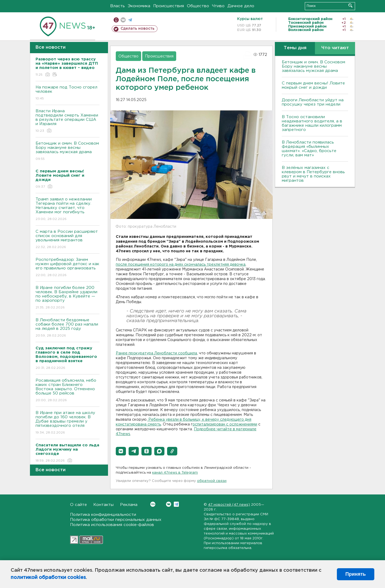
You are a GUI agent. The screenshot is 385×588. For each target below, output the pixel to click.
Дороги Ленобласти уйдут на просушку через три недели (313, 102)
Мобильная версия (116, 20)
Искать (350, 5)
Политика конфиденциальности (103, 515)
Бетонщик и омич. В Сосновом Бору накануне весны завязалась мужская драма (68, 151)
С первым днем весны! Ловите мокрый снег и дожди (313, 85)
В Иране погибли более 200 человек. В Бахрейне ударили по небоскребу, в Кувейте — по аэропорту (68, 298)
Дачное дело (241, 6)
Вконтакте (153, 504)
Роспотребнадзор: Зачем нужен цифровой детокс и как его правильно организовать (68, 268)
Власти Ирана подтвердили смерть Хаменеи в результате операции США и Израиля (68, 121)
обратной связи (212, 481)
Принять (356, 574)
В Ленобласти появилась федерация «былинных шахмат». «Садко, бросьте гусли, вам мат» (309, 149)
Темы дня (295, 48)
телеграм (130, 20)
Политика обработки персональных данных (116, 520)
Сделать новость (138, 29)
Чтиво (218, 6)
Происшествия (169, 6)
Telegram (176, 504)
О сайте (78, 505)
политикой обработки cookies (48, 578)
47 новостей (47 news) (229, 505)
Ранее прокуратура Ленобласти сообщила (156, 353)
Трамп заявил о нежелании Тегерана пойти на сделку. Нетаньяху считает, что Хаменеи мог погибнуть (68, 209)
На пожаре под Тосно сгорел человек (68, 93)
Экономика (139, 6)
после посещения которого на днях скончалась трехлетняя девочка (181, 265)
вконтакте (123, 20)
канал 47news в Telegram (175, 473)
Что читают (335, 48)
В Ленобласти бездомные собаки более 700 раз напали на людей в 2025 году (68, 328)
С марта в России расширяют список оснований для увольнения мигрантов (68, 240)
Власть (118, 6)
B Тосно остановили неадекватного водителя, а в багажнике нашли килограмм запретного (312, 123)
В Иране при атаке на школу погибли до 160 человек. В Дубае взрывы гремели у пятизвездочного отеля (68, 423)
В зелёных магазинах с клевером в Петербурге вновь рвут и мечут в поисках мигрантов (313, 174)
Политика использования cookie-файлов (112, 525)
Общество (198, 6)
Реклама (129, 505)
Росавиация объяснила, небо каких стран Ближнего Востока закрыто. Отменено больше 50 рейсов (68, 391)
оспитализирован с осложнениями (225, 424)
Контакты (103, 505)
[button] (121, 451)
